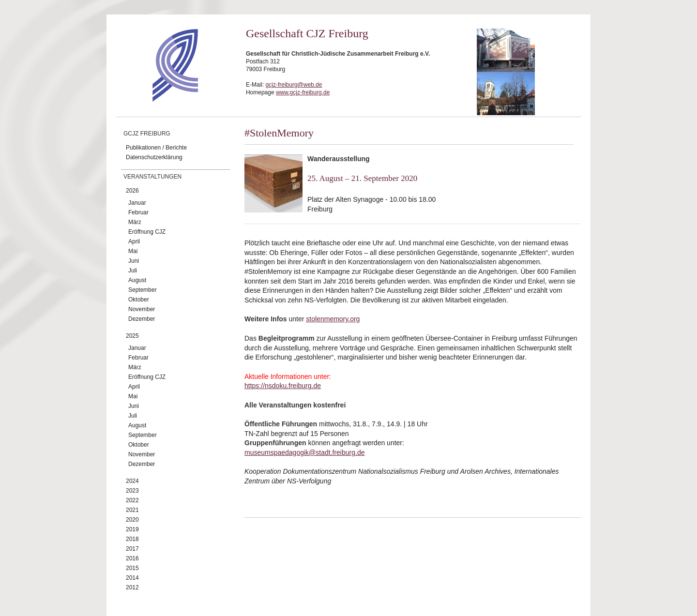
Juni (134, 261)
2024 (132, 481)
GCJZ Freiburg (147, 134)
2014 (132, 578)
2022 (132, 500)
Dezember (142, 319)
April (134, 241)
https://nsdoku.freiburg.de (283, 386)
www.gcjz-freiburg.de (303, 92)
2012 (132, 587)
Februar (138, 212)
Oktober (139, 300)
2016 (132, 558)
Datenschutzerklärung (154, 157)
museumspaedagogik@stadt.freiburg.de (304, 452)
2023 (132, 491)
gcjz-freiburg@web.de (294, 85)
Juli (133, 270)
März (135, 222)
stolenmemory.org (333, 319)
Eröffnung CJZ (147, 232)
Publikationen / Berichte (156, 148)
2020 (132, 520)
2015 (132, 568)
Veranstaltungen (152, 177)
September (143, 290)
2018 (132, 539)
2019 (132, 529)
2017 (132, 549)
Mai (133, 251)
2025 (132, 336)
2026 (132, 191)
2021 (132, 510)
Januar (137, 203)
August (137, 280)
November (142, 309)
